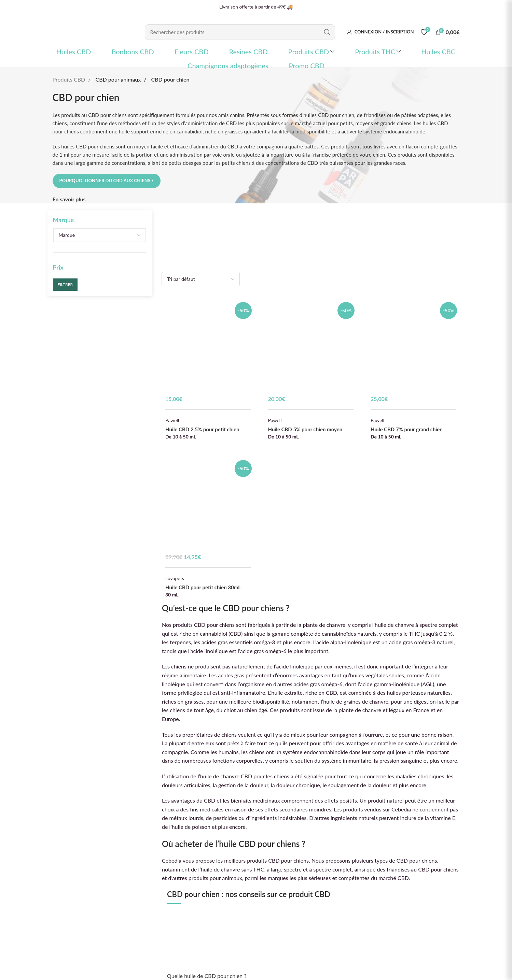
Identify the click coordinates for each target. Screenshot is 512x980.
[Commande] (201, 279)
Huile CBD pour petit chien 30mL (203, 587)
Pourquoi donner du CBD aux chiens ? (107, 181)
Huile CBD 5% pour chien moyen (305, 429)
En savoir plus (69, 199)
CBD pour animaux (119, 79)
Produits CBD (70, 79)
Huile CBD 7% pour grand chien (407, 429)
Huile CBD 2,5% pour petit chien (202, 429)
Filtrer (65, 284)
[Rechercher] (240, 32)
